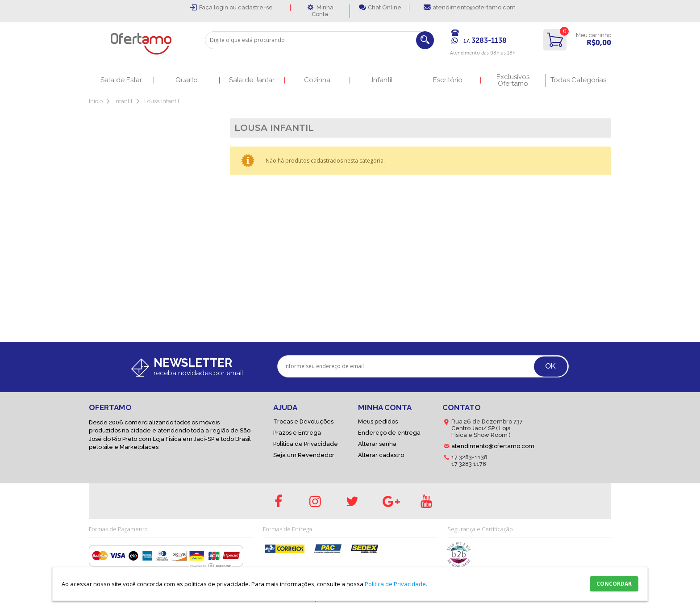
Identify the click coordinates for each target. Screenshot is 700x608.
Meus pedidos (378, 421)
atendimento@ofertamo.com (474, 7)
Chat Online (385, 7)
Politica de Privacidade (306, 444)
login (222, 7)
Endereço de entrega (389, 433)
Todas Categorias (578, 80)
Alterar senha (377, 444)
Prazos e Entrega (297, 433)
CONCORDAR (614, 584)
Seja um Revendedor (304, 455)
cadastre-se (255, 7)
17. (485, 41)
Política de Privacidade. (396, 584)
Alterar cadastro (381, 455)
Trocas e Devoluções (303, 421)
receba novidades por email (198, 373)
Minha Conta (323, 11)
